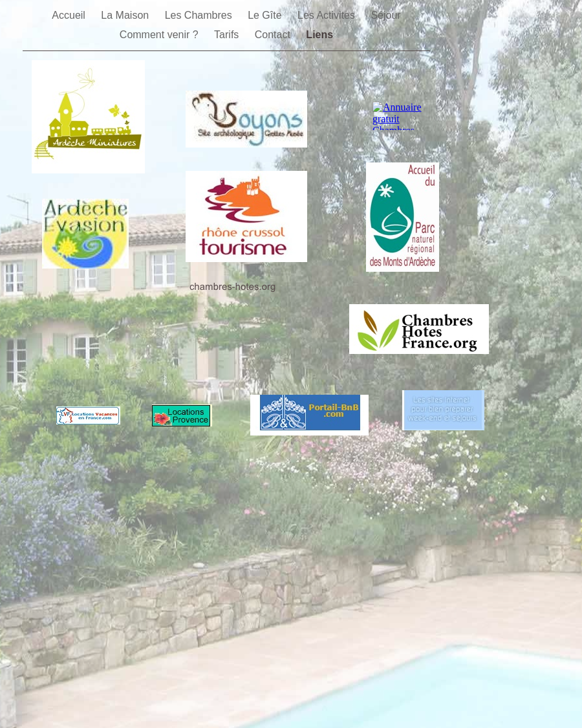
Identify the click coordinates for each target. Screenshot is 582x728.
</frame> (403, 116)
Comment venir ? (160, 35)
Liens (319, 35)
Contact (274, 35)
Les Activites (328, 15)
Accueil (70, 15)
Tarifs (228, 35)
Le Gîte (266, 15)
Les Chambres (200, 15)
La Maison (126, 15)
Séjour (385, 15)
